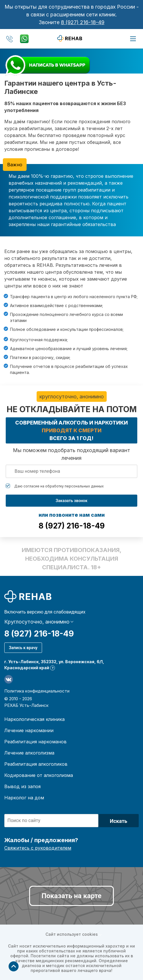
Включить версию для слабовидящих (45, 612)
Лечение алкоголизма (29, 753)
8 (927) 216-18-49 (83, 22)
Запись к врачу (23, 648)
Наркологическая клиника (34, 719)
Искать (119, 821)
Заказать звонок (71, 501)
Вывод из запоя (22, 786)
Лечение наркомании (29, 730)
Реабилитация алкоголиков (36, 764)
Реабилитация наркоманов (35, 742)
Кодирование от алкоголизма (39, 775)
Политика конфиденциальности (37, 691)
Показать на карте (71, 896)
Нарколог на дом (24, 798)
